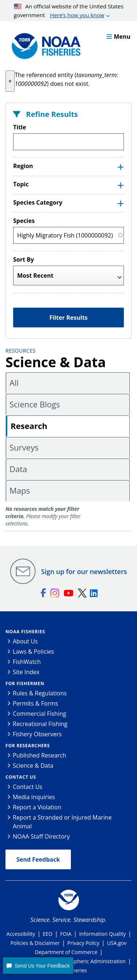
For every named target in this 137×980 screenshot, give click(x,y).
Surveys (24, 447)
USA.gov (117, 943)
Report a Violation (37, 807)
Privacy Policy (83, 943)
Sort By (24, 259)
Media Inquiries (34, 797)
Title (20, 127)
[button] (10, 81)
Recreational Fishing (40, 724)
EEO (47, 934)
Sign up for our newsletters (84, 571)
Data (18, 469)
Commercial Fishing (39, 714)
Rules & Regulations (40, 693)
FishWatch (27, 662)
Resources (21, 351)
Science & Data (33, 766)
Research (29, 426)
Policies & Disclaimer (35, 943)
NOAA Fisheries (25, 632)
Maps (20, 490)
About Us (25, 641)
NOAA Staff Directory (41, 836)
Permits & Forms (35, 703)
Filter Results (68, 318)
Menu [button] (119, 37)
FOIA (66, 934)
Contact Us (21, 777)
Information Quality (103, 934)
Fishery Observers (37, 734)
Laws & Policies (33, 652)
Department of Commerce (66, 952)
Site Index (26, 672)
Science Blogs (35, 404)
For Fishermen (25, 683)
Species (24, 221)
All (14, 383)
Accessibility (21, 934)
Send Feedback (38, 859)
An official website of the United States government (69, 11)
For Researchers (28, 746)
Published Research (39, 755)
